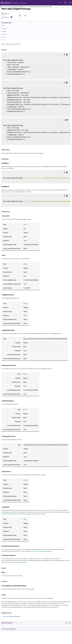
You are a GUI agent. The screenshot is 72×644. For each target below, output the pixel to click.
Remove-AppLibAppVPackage (12, 616)
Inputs (4, 37)
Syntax (4, 25)
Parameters (5, 34)
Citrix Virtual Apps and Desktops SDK (14, 7)
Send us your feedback (9, 629)
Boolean (26, 480)
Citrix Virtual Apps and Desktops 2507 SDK (39, 7)
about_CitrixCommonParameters (43, 551)
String (25, 264)
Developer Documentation (16, 3)
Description (5, 28)
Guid (25, 519)
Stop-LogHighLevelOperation (32, 514)
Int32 (25, 225)
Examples (5, 31)
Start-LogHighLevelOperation (12, 514)
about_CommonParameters (19, 562)
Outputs (5, 40)
